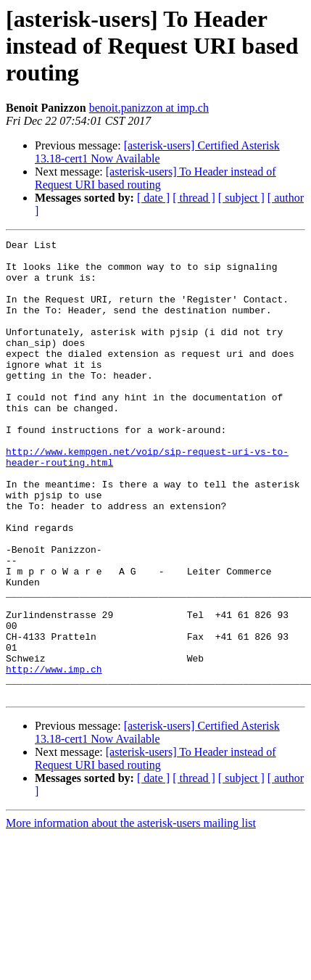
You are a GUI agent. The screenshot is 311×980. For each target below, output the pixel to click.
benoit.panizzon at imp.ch (149, 108)
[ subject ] (241, 198)
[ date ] (153, 198)
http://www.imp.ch (54, 756)
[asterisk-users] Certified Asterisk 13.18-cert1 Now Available (157, 152)
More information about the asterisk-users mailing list (131, 914)
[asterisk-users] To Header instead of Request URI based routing (155, 178)
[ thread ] (194, 198)
